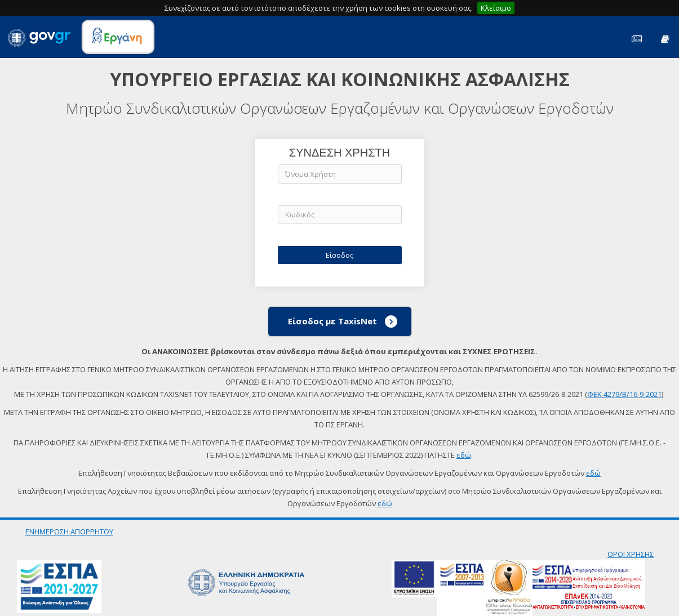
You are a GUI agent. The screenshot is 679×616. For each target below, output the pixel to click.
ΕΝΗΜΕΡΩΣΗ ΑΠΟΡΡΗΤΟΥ (69, 532)
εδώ (464, 455)
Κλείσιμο (496, 8)
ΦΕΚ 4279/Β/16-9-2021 (624, 394)
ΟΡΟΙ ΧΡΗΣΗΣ (631, 554)
